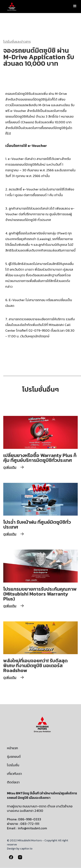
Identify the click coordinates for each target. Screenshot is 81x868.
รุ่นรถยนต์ (14, 756)
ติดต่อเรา (13, 782)
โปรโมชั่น (13, 765)
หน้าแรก (12, 748)
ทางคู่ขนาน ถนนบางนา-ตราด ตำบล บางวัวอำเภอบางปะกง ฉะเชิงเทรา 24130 (40, 808)
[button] (75, 6)
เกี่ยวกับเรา (14, 774)
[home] (11, 7)
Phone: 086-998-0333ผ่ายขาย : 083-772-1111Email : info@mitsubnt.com (27, 824)
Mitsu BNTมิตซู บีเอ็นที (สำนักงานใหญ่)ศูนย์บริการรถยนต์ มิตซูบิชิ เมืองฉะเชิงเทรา (42, 795)
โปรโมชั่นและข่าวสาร (17, 42)
